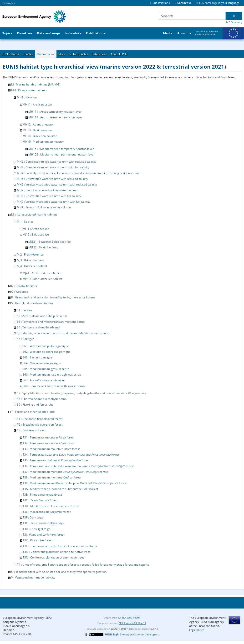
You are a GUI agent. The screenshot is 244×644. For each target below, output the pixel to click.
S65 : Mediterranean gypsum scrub (46, 369)
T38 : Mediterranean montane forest (52, 477)
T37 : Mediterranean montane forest (65, 472)
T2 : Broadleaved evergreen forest (40, 425)
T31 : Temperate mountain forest (48, 437)
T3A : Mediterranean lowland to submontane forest (60, 489)
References (99, 54)
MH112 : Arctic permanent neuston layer (55, 117)
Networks (9, 3)
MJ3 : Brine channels (30, 260)
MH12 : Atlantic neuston (38, 124)
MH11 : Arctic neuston (37, 104)
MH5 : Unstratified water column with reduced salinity (52, 179)
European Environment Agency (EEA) (27, 618)
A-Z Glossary (234, 22)
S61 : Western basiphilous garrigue (46, 346)
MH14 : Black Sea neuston (40, 136)
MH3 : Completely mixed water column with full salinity (53, 167)
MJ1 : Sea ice (25, 222)
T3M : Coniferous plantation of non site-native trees (57, 552)
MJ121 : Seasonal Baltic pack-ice (50, 242)
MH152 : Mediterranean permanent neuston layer (61, 154)
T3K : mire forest (38, 540)
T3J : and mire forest (43, 535)
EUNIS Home (10, 54)
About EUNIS (119, 54)
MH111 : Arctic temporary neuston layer (55, 112)
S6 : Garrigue (26, 339)
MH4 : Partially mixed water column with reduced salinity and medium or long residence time (78, 173)
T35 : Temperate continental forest (56, 460)
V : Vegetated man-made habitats (33, 577)
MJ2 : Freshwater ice (30, 254)
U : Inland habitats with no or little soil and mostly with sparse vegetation (59, 572)
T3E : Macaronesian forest (47, 512)
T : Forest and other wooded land (33, 412)
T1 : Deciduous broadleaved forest (40, 419)
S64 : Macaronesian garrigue (42, 363)
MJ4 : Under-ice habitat (32, 266)
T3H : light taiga (37, 529)
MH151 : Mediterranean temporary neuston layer (61, 149)
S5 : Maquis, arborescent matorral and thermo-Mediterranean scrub (62, 333)
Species (28, 54)
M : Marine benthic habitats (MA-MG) (36, 84)
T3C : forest (40, 500)
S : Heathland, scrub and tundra (32, 303)
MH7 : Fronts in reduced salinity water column (47, 190)
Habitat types (46, 54)
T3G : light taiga (43, 523)
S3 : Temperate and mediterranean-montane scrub (51, 322)
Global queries (78, 54)
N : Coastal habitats (24, 286)
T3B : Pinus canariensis (42, 495)
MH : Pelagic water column (29, 90)
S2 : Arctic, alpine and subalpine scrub (42, 316)
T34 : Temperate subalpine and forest (71, 455)
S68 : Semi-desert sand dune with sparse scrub (54, 386)
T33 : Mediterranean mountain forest (51, 449)
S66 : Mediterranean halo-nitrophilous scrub (52, 375)
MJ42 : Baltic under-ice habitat (42, 279)
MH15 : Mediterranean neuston (43, 142)
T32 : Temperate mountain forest (49, 443)
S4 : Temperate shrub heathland (38, 327)
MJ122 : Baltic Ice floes (43, 247)
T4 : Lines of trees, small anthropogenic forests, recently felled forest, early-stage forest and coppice (83, 565)
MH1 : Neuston (27, 97)
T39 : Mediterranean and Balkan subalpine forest (75, 483)
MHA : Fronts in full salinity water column (44, 207)
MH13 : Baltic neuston (37, 130)
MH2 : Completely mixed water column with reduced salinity (56, 162)
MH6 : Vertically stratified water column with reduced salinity (57, 184)
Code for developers (146, 634)
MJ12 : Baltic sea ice (36, 234)
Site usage (126, 634)
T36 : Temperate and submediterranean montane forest (78, 466)
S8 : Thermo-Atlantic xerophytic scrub (42, 399)
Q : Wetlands (20, 292)
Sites (62, 54)
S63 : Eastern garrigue (37, 357)
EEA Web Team (131, 617)
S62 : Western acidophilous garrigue (47, 352)
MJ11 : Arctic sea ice (36, 229)
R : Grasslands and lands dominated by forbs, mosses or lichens (53, 297)
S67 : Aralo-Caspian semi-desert (44, 380)
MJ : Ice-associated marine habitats (34, 214)
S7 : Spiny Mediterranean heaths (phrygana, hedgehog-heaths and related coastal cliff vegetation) (82, 393)
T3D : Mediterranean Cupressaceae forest (51, 506)
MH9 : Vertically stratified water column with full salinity (53, 202)
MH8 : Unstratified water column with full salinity (49, 196)
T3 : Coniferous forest (31, 430)
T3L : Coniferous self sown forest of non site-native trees (60, 546)
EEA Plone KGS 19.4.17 (132, 623)
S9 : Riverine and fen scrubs (35, 405)
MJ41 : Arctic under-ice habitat (43, 273)
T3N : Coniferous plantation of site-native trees (53, 557)
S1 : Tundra (24, 310)
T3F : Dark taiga (33, 517)
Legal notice (197, 630)
